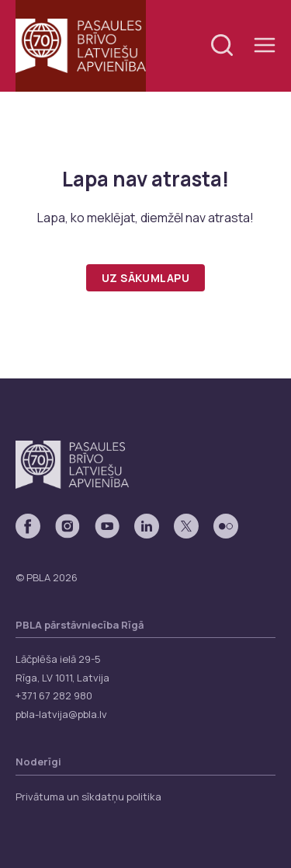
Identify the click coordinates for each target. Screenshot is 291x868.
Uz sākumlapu (145, 278)
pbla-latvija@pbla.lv (61, 714)
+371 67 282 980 (54, 695)
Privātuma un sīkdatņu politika (88, 797)
